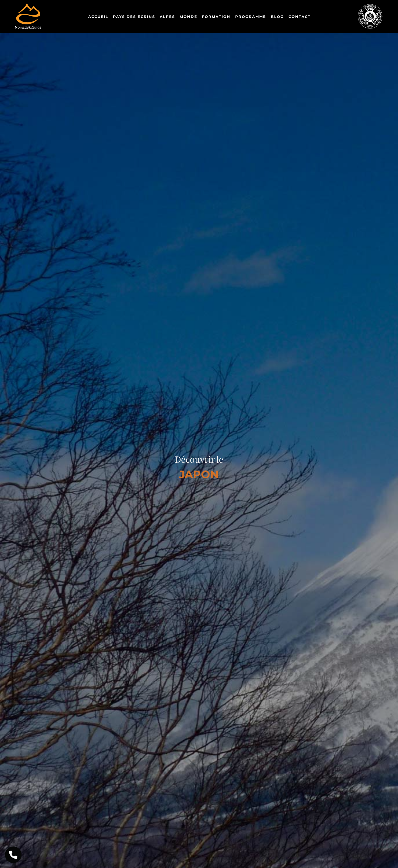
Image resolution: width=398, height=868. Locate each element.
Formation (216, 17)
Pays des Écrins (134, 17)
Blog (277, 17)
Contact (300, 17)
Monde (188, 17)
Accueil (98, 17)
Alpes (167, 17)
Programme (251, 17)
